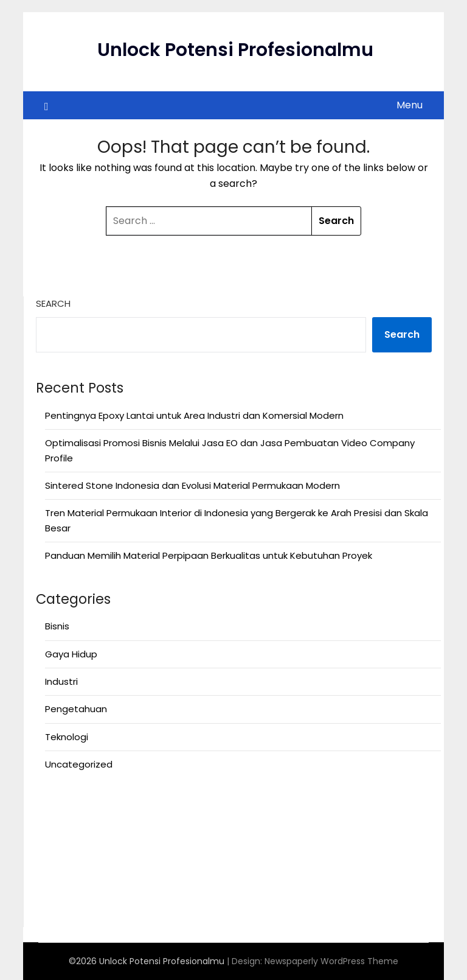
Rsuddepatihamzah (81, 893)
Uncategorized (79, 764)
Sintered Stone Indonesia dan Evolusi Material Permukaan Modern (192, 485)
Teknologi (67, 737)
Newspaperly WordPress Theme (331, 961)
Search (53, 303)
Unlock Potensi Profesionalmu (235, 50)
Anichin (52, 803)
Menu (410, 105)
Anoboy (53, 818)
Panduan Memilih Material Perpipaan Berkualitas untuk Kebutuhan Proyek (209, 555)
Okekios (53, 907)
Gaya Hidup (71, 654)
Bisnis (57, 626)
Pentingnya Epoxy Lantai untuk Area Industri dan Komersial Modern (194, 415)
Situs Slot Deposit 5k (82, 863)
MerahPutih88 (67, 833)
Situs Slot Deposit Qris (85, 848)
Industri (61, 681)
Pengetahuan (76, 709)
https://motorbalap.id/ (88, 877)
